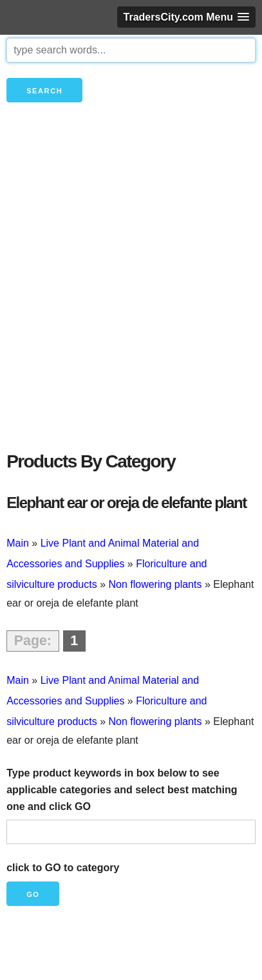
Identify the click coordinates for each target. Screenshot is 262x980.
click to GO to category (63, 868)
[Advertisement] (131, 298)
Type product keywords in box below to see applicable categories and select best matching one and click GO (122, 789)
